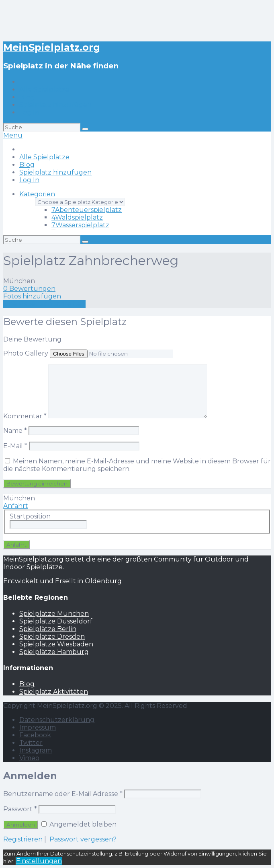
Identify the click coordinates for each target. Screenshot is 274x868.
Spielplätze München (54, 614)
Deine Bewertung (32, 339)
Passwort (20, 809)
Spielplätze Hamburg (54, 652)
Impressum (38, 727)
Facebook (35, 735)
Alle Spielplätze (44, 89)
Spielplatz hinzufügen (55, 105)
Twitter (31, 743)
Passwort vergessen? (83, 839)
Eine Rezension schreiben (44, 304)
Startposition (30, 516)
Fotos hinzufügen (32, 296)
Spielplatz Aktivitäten (54, 692)
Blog (27, 97)
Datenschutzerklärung (57, 720)
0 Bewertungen (29, 289)
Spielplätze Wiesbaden (56, 644)
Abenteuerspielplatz (87, 210)
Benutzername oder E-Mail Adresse (63, 794)
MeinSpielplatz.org (52, 47)
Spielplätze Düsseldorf (56, 621)
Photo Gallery (26, 353)
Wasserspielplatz (80, 225)
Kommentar (25, 416)
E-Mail (15, 446)
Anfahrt (16, 506)
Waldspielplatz (77, 217)
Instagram (36, 750)
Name (15, 431)
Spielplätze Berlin (48, 629)
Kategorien (37, 194)
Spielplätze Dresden (52, 637)
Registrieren (23, 839)
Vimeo (29, 758)
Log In (29, 112)
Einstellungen (39, 861)
